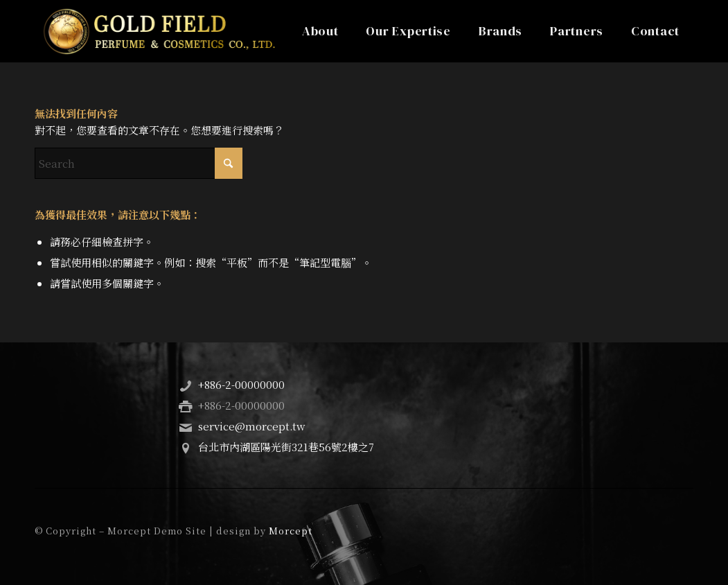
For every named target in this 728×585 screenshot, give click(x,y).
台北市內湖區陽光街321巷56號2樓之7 (286, 447)
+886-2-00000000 (241, 384)
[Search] (139, 163)
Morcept (291, 531)
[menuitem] (320, 31)
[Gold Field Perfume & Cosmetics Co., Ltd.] (159, 31)
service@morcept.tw (252, 426)
